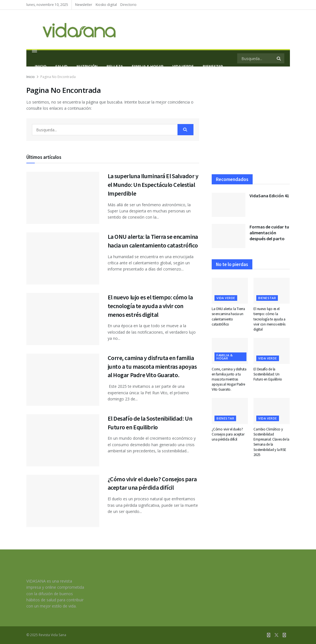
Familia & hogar (225, 357)
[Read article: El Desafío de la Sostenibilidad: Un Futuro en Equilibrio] (63, 440)
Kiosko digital (106, 5)
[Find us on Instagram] (284, 635)
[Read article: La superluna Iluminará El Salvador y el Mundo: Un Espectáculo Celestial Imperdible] (63, 198)
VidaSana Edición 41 (269, 196)
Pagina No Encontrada (58, 77)
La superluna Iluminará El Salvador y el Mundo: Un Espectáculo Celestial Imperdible (153, 185)
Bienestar (267, 298)
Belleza (115, 66)
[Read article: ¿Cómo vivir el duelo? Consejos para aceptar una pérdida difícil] (63, 501)
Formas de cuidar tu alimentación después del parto (269, 233)
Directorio (128, 5)
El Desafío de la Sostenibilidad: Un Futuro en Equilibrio (268, 374)
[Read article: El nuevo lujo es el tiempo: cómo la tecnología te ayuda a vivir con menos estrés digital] (63, 319)
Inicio (41, 66)
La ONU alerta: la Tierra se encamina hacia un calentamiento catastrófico (228, 317)
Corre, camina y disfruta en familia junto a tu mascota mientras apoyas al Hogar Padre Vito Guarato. (152, 366)
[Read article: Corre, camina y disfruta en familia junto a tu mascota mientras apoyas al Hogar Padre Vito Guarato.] (63, 380)
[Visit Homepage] (71, 30)
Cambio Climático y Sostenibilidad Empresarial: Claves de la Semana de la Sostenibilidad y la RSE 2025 (271, 442)
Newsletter (84, 5)
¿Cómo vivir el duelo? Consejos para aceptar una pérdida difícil (228, 434)
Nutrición (87, 66)
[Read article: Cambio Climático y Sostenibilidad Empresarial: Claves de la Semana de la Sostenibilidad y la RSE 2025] (272, 411)
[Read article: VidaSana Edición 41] (229, 205)
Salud (61, 66)
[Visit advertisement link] (251, 124)
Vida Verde (226, 298)
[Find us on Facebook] (269, 635)
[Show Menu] (34, 50)
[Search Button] (185, 130)
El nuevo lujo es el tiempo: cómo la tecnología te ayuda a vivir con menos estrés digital (150, 306)
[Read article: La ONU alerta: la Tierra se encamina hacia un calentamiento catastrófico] (63, 258)
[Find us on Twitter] (276, 635)
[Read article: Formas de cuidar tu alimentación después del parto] (229, 236)
